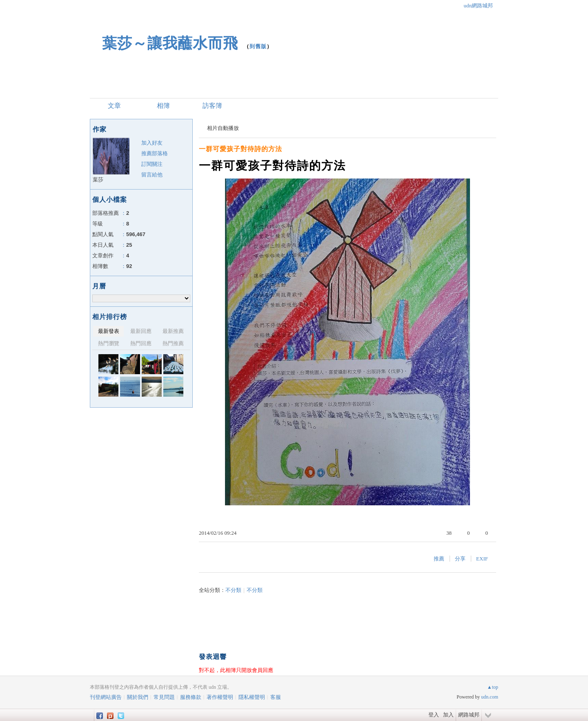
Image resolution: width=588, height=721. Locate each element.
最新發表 (109, 331)
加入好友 (152, 143)
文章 (114, 106)
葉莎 (98, 180)
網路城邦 (469, 715)
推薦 (439, 559)
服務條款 (191, 697)
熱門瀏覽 (109, 343)
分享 (460, 559)
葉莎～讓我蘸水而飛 (170, 43)
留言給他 (152, 175)
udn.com (490, 697)
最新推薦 (173, 331)
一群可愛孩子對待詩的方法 (241, 149)
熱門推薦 (173, 343)
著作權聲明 (220, 697)
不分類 (233, 590)
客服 (276, 697)
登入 (434, 715)
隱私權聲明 (252, 697)
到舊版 (258, 46)
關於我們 (138, 697)
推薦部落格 (155, 153)
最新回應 (141, 331)
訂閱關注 (152, 164)
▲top (493, 687)
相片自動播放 (223, 128)
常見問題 (164, 697)
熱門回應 (141, 343)
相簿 (163, 106)
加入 (448, 715)
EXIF (482, 559)
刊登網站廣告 (106, 697)
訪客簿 (212, 106)
